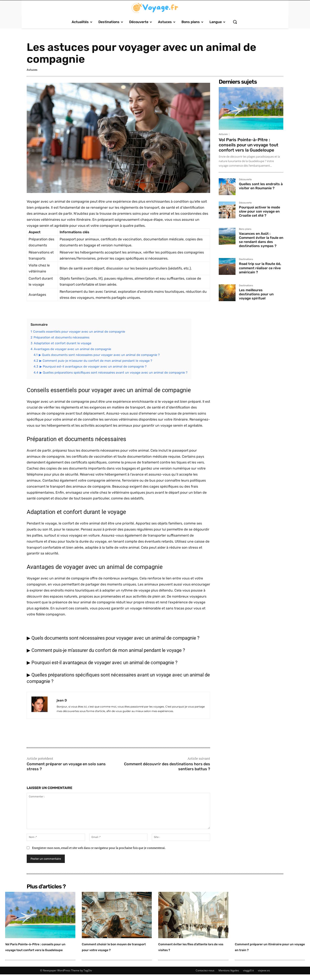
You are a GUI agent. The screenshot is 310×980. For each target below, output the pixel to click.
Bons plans (245, 229)
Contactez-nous (205, 976)
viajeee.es (264, 976)
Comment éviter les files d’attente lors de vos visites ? (191, 946)
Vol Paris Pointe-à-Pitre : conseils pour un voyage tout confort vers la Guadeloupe (249, 145)
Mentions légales (229, 976)
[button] (235, 22)
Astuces (32, 70)
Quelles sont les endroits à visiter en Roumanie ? (261, 186)
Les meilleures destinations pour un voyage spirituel (256, 294)
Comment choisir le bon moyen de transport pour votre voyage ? (110, 949)
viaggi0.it (248, 976)
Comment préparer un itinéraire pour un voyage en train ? (267, 949)
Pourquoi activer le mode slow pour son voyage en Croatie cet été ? (260, 211)
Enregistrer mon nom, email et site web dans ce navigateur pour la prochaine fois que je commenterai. (99, 848)
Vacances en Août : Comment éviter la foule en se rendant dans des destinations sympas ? (261, 240)
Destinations (246, 259)
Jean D (62, 700)
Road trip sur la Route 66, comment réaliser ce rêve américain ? (260, 268)
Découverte (245, 180)
